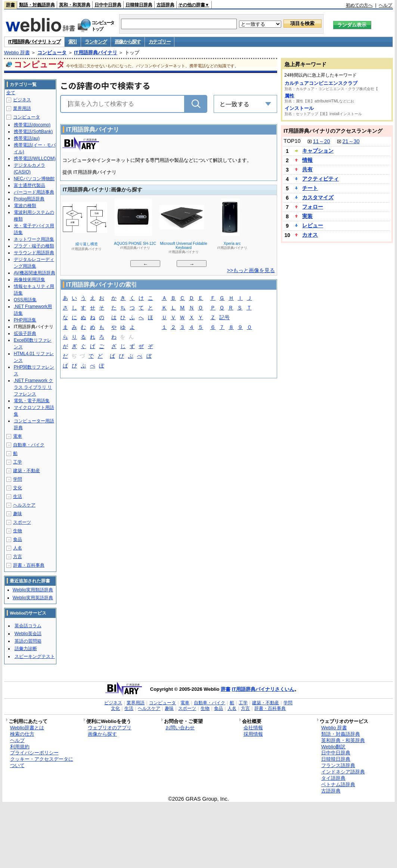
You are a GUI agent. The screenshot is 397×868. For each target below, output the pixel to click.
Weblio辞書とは (27, 728)
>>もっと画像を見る (251, 270)
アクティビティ (320, 179)
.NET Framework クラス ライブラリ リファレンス (34, 387)
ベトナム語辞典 (338, 784)
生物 (18, 531)
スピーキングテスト (35, 656)
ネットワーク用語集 (34, 239)
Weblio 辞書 (17, 53)
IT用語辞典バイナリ (96, 53)
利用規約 (20, 747)
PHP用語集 (25, 320)
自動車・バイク (29, 445)
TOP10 (292, 141)
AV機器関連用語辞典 (35, 273)
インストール (299, 108)
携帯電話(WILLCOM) (35, 158)
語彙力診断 (26, 649)
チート (310, 188)
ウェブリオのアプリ (110, 728)
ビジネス (22, 100)
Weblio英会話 (28, 634)
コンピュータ (52, 53)
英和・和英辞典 (75, 5)
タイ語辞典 (333, 778)
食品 (18, 539)
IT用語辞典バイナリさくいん (263, 689)
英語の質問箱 (28, 641)
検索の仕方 (22, 734)
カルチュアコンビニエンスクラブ (321, 83)
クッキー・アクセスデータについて (42, 762)
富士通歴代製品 (30, 185)
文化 (18, 488)
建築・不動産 (27, 471)
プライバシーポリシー (34, 753)
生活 (18, 496)
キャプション (318, 151)
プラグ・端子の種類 (34, 246)
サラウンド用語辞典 (34, 253)
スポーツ (22, 522)
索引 (73, 42)
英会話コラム (28, 626)
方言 (18, 557)
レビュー (313, 225)
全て (11, 93)
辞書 (10, 5)
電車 (18, 436)
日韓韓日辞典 (139, 5)
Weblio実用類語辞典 (33, 590)
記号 (224, 318)
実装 (307, 216)
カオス (310, 235)
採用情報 (253, 734)
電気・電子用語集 (32, 401)
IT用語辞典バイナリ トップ (34, 42)
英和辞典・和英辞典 (343, 740)
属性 (289, 96)
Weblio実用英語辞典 (33, 598)
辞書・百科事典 (29, 565)
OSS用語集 (25, 300)
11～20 (322, 141)
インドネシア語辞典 (343, 772)
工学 (18, 462)
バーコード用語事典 (34, 192)
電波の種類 (25, 206)
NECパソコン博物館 (34, 179)
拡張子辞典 (25, 333)
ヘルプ (385, 5)
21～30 (351, 141)
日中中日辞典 (108, 5)
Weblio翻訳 (333, 747)
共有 (307, 169)
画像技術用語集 (30, 280)
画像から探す (128, 42)
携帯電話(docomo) (32, 125)
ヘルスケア (24, 505)
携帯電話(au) (27, 138)
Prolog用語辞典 (29, 199)
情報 (307, 160)
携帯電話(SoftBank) (33, 132)
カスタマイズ (318, 197)
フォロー (313, 207)
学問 (18, 479)
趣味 (18, 514)
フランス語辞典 (338, 765)
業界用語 (22, 108)
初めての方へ (359, 5)
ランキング (96, 42)
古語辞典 (165, 5)
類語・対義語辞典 (37, 5)
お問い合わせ (180, 728)
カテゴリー (160, 42)
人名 (18, 548)
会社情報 (253, 728)
